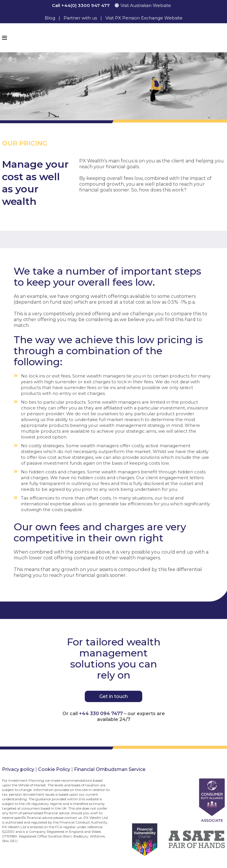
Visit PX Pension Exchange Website (144, 18)
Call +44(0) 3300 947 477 (81, 5)
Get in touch (113, 696)
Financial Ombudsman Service (110, 769)
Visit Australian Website (146, 5)
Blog (50, 18)
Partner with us (80, 18)
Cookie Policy (54, 769)
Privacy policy (18, 769)
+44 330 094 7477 (101, 714)
